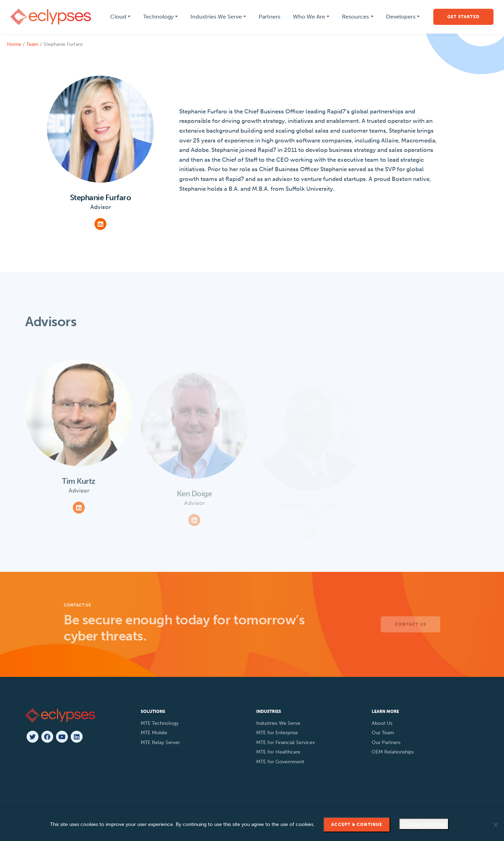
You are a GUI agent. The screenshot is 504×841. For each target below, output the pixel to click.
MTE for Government (280, 762)
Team (32, 44)
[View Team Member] (79, 430)
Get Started (463, 17)
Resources (355, 17)
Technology (158, 17)
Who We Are (309, 17)
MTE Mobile (154, 733)
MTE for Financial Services (285, 742)
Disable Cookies (424, 824)
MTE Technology (160, 723)
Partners (269, 17)
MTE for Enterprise (277, 733)
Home (14, 44)
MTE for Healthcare (278, 752)
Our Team (383, 733)
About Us (382, 723)
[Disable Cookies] (495, 825)
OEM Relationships (393, 752)
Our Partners (386, 742)
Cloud (118, 17)
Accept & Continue (357, 825)
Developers (401, 17)
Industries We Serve (216, 17)
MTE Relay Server (160, 742)
